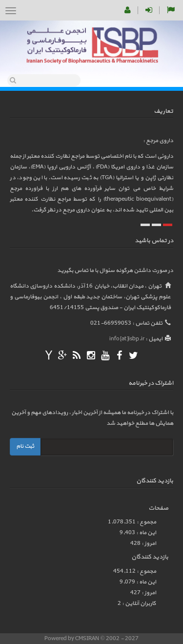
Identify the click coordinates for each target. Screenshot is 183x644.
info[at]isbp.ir (127, 339)
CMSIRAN (88, 639)
